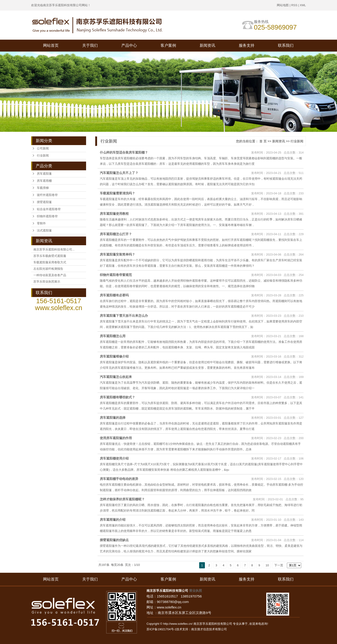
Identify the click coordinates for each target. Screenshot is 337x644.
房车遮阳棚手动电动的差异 (119, 479)
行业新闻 (43, 155)
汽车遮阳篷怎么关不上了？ (119, 173)
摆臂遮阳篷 (44, 202)
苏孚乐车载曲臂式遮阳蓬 (50, 256)
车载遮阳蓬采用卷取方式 (50, 262)
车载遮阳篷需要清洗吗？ (117, 193)
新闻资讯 (207, 45)
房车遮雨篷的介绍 (113, 520)
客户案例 (168, 45)
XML (303, 5)
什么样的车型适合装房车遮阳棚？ (124, 152)
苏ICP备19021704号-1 (161, 629)
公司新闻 (43, 148)
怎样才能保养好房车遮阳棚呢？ (122, 499)
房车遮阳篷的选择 (113, 418)
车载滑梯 (43, 188)
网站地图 (283, 5)
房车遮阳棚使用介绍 (114, 458)
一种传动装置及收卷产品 (50, 275)
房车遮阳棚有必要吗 (114, 295)
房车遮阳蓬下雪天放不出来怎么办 (124, 316)
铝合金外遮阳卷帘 (49, 209)
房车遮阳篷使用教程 (114, 214)
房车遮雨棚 (44, 181)
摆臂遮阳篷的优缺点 (114, 540)
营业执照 (196, 591)
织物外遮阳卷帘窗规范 (116, 275)
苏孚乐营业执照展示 (47, 282)
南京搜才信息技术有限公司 (209, 629)
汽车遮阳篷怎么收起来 (116, 377)
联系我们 (286, 45)
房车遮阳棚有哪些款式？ (117, 397)
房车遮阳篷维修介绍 (114, 356)
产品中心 (129, 45)
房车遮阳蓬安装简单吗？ (117, 254)
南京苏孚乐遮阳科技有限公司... (54, 249)
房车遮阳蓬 (44, 174)
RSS (294, 5)
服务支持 (247, 45)
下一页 (279, 565)
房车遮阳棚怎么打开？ (116, 234)
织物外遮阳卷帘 (47, 216)
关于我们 (90, 45)
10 (267, 565)
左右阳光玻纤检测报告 (48, 269)
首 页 (263, 141)
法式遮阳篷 (44, 230)
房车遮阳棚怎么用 (113, 336)
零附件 (41, 223)
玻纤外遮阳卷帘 (47, 195)
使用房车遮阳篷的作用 (116, 438)
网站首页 (51, 45)
